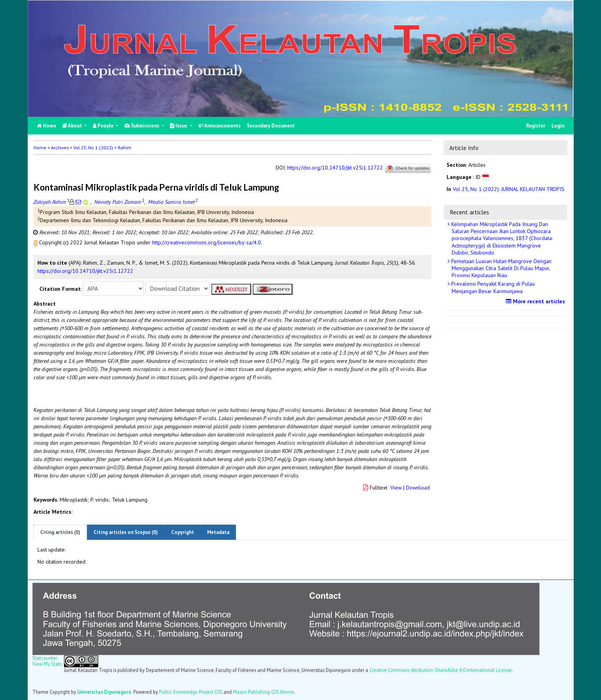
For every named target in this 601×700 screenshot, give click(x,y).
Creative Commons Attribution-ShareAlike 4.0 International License (441, 670)
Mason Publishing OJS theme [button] (263, 692)
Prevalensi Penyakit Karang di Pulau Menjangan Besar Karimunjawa (492, 287)
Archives (60, 148)
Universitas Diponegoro (104, 692)
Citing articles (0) (60, 532)
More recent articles (536, 301)
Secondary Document (271, 126)
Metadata (218, 532)
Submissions (142, 126)
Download (418, 488)
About (73, 126)
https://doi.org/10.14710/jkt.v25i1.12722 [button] (85, 271)
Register (536, 126)
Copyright (183, 532)
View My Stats (47, 664)
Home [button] (40, 148)
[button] (36, 242)
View (396, 488)
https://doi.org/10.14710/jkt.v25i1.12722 (335, 168)
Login (558, 126)
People (104, 126)
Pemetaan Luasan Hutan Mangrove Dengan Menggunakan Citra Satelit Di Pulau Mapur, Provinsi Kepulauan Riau (501, 268)
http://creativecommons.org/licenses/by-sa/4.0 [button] (207, 242)
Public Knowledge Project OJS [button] (191, 692)
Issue (179, 126)
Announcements (220, 126)
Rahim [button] (125, 148)
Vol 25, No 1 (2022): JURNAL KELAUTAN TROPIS (509, 189)
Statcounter (45, 658)
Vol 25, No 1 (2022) (93, 148)
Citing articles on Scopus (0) (126, 532)
